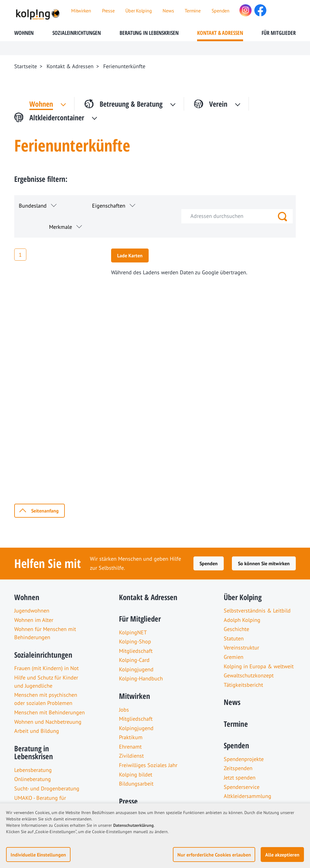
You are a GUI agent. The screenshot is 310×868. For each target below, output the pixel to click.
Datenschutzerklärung (134, 825)
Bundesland (33, 206)
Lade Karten (130, 255)
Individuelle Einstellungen (38, 855)
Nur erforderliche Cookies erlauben (214, 855)
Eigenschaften (109, 206)
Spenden (209, 563)
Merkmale (61, 227)
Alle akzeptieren (282, 855)
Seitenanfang (45, 511)
